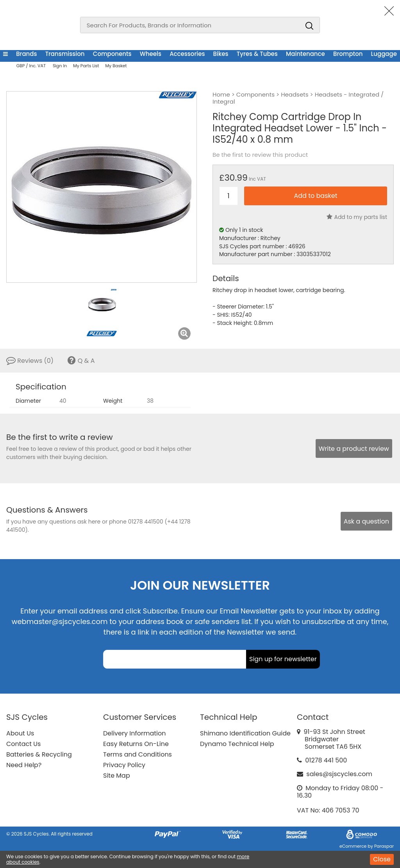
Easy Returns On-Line (136, 744)
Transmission (65, 54)
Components (112, 54)
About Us (20, 733)
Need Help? (24, 765)
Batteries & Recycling (39, 754)
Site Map (117, 776)
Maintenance (305, 54)
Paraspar (384, 846)
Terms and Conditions (137, 754)
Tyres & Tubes (257, 54)
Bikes (221, 54)
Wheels (151, 54)
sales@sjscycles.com (339, 774)
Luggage (384, 54)
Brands (26, 54)
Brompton (348, 54)
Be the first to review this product (260, 155)
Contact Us (23, 744)
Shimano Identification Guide (245, 733)
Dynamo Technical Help (237, 744)
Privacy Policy (124, 765)
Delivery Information (134, 733)
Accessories (187, 54)
